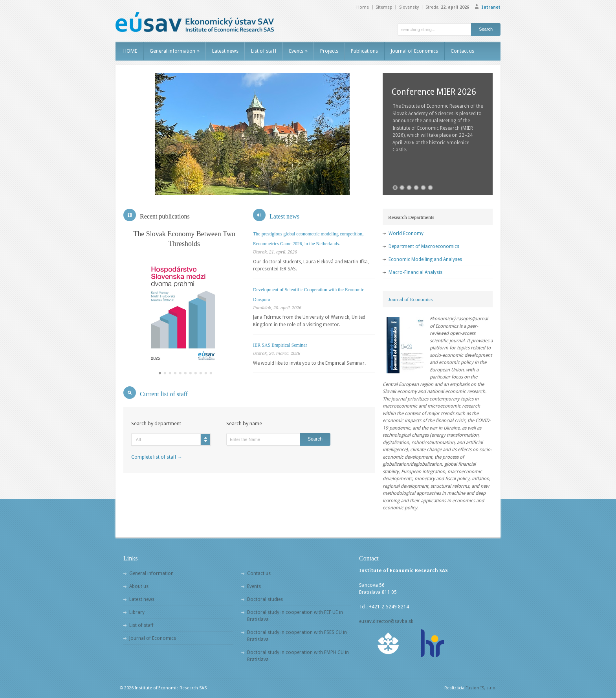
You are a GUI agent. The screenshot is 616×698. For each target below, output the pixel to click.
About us (139, 586)
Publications (364, 51)
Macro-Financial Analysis (415, 272)
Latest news (225, 51)
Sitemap (384, 7)
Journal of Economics (414, 51)
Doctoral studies (265, 599)
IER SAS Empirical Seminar (280, 345)
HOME (130, 51)
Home (363, 7)
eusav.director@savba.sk (386, 621)
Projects (329, 51)
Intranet (491, 7)
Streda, (447, 7)
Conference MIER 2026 (434, 92)
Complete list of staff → (157, 457)
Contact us (462, 51)
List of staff (264, 51)
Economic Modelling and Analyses (425, 259)
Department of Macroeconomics (424, 246)
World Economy (406, 233)
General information (175, 51)
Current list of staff (164, 394)
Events (298, 51)
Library (137, 612)
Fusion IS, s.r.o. (481, 688)
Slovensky (409, 7)
